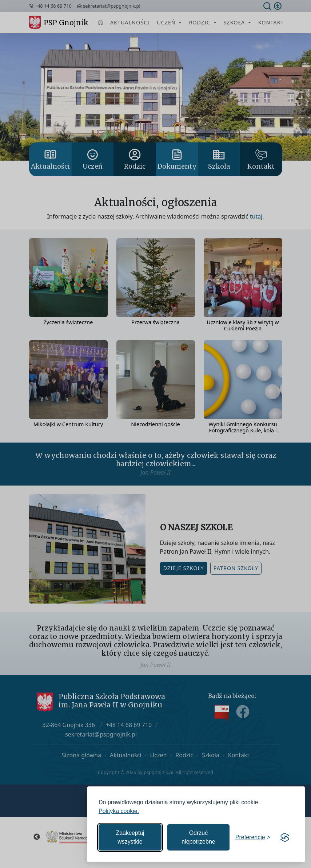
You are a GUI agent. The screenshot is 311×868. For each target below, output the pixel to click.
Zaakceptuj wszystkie (130, 837)
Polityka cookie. (119, 811)
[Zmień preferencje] (253, 837)
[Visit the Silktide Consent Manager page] (285, 837)
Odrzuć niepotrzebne (198, 837)
